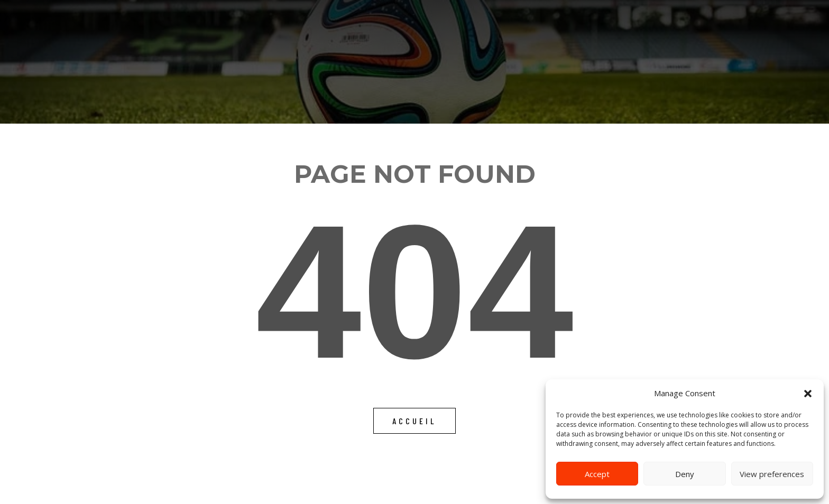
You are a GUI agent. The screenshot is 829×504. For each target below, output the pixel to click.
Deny (685, 474)
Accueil (414, 421)
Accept (597, 474)
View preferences (772, 474)
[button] (808, 394)
